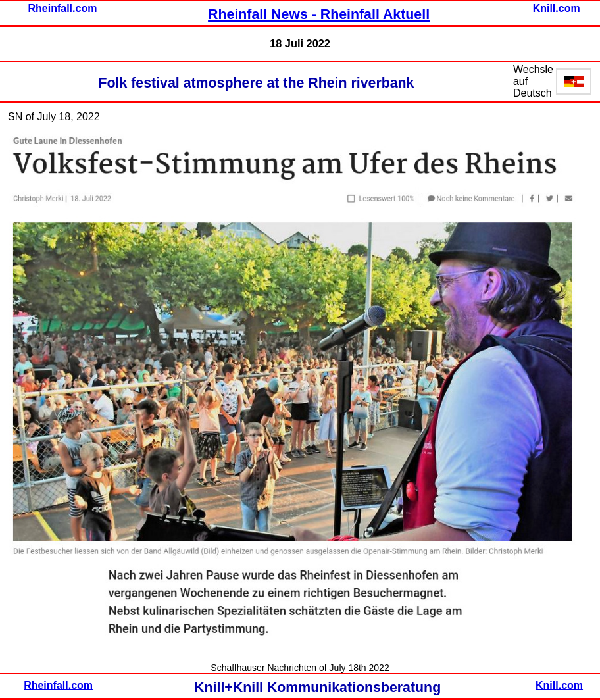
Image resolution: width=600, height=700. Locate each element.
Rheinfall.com (62, 8)
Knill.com (557, 8)
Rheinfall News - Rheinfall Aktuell (319, 14)
